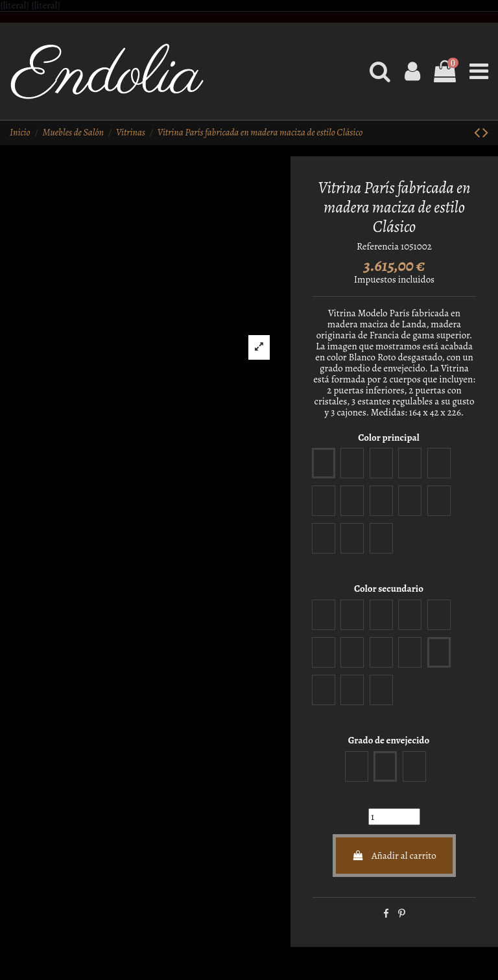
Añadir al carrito (394, 856)
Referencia (378, 247)
